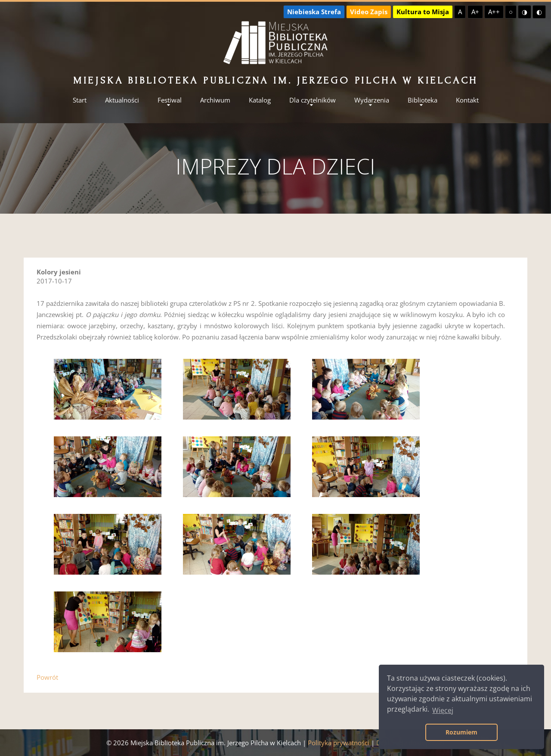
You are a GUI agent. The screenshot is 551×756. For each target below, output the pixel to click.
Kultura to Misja (423, 12)
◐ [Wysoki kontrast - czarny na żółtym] (539, 12)
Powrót (47, 677)
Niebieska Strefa (314, 12)
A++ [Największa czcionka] (494, 12)
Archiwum (215, 100)
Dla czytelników (313, 100)
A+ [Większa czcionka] (475, 12)
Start (80, 100)
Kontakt (467, 100)
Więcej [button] (443, 710)
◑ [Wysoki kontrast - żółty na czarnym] (525, 12)
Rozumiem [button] (461, 732)
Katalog (260, 100)
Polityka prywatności (339, 743)
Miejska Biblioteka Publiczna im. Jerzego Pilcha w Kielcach (275, 80)
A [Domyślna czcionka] (460, 12)
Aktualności (122, 100)
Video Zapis (369, 12)
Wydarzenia (372, 100)
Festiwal (170, 100)
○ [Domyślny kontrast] (511, 12)
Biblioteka (423, 100)
